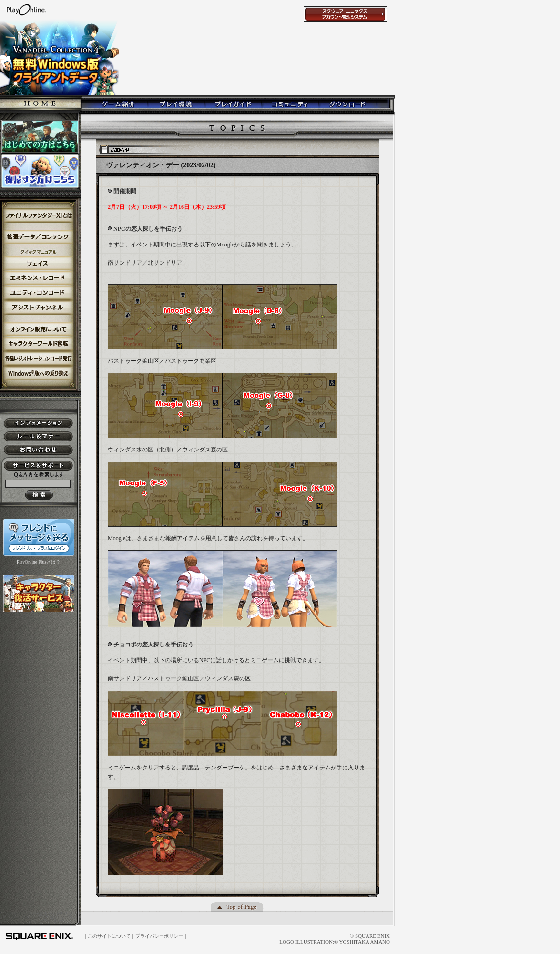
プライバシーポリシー (159, 936)
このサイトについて (109, 936)
